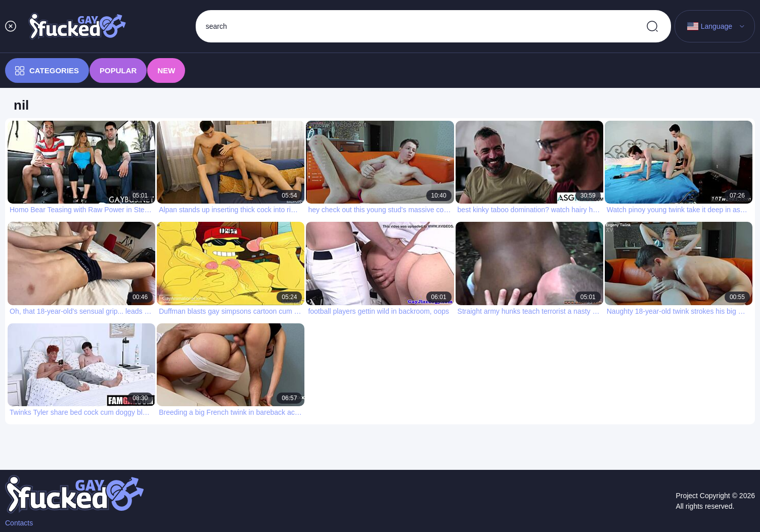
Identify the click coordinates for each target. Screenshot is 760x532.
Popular (118, 70)
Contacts (19, 523)
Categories (47, 71)
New (166, 70)
